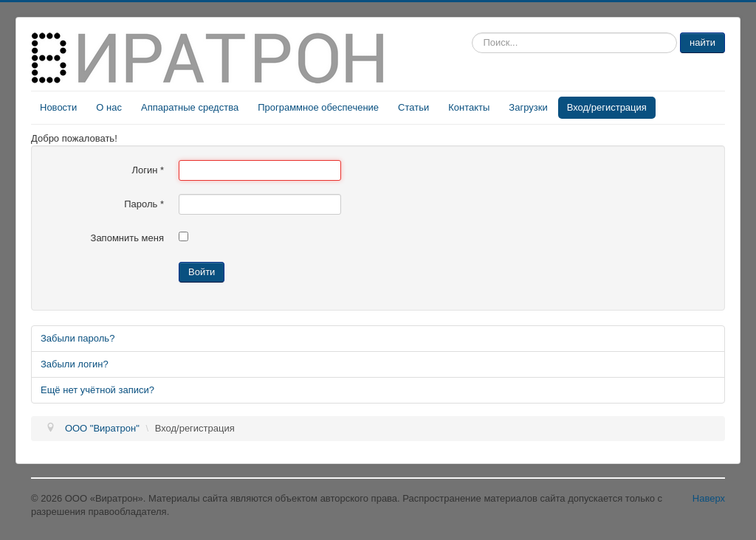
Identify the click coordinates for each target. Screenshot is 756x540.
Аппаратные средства (190, 107)
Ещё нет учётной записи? (97, 390)
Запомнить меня (127, 238)
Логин (148, 170)
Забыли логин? (75, 364)
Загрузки (528, 107)
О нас (109, 107)
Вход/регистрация (607, 107)
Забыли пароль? (78, 338)
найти (702, 42)
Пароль (144, 204)
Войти (202, 272)
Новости (58, 107)
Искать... (472, 33)
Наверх (709, 498)
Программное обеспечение (318, 107)
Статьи (413, 107)
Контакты (469, 107)
